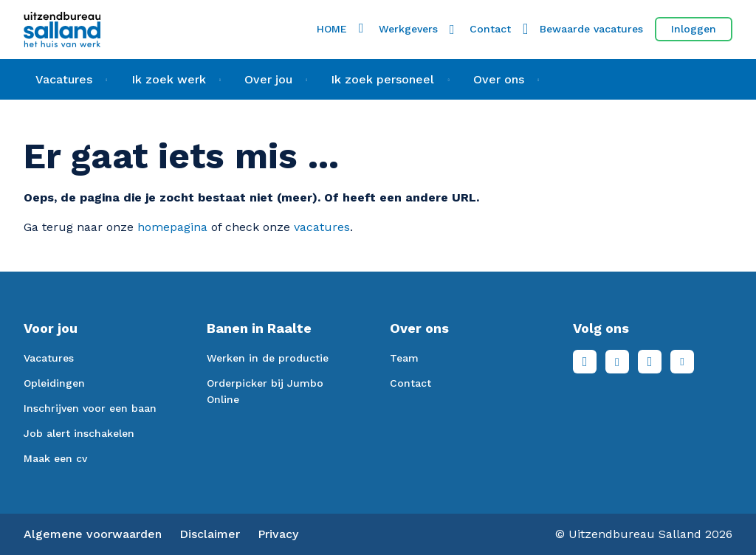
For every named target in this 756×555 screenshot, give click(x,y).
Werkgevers (408, 29)
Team (404, 358)
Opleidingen (54, 383)
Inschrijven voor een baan (90, 408)
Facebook (585, 362)
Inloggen (694, 29)
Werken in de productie (268, 358)
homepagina (172, 227)
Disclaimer (210, 534)
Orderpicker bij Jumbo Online (265, 391)
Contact (490, 29)
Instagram (650, 362)
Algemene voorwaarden (93, 534)
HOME (332, 29)
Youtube (682, 362)
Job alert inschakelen (79, 433)
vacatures (322, 227)
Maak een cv (55, 458)
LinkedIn (617, 362)
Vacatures (49, 358)
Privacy (278, 534)
